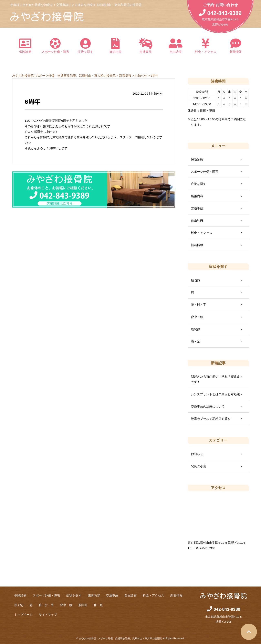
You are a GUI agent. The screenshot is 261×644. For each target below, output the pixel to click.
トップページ (23, 615)
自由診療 (176, 46)
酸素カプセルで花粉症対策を (211, 419)
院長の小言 (199, 466)
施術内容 (116, 46)
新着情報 (236, 46)
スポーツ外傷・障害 (55, 46)
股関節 (195, 329)
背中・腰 (197, 317)
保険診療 (25, 46)
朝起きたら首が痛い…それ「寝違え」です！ (217, 379)
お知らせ (197, 454)
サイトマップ (48, 615)
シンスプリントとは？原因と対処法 (215, 394)
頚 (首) (195, 280)
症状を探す (85, 46)
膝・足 (195, 341)
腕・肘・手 (199, 305)
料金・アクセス (206, 46)
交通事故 (146, 46)
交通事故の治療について (208, 406)
